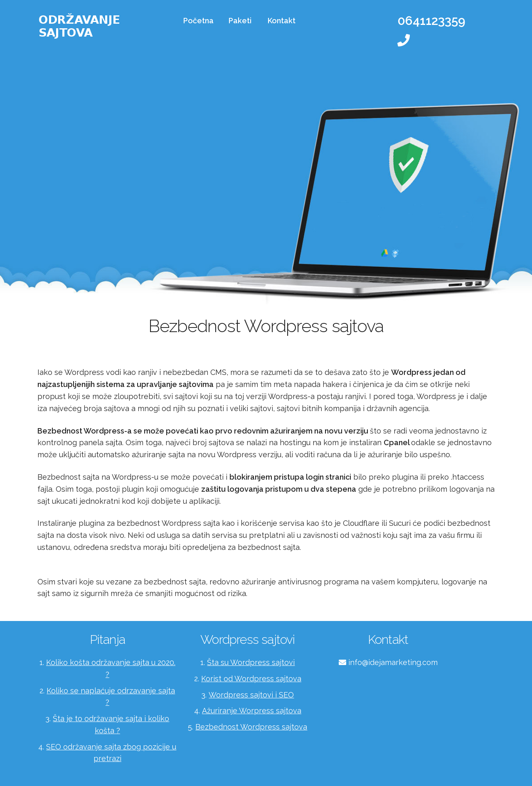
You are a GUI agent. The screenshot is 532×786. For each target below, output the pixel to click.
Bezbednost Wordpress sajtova (251, 727)
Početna (198, 21)
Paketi (240, 21)
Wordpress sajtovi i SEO (251, 695)
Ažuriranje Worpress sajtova (252, 711)
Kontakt (282, 21)
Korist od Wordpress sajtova (251, 679)
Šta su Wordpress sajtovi (251, 662)
